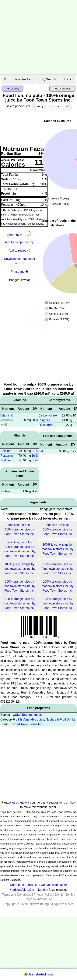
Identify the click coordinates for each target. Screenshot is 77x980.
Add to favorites (62, 89)
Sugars (45, 420)
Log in (68, 79)
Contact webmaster (54, 885)
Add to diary (12, 89)
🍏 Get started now (38, 974)
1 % (35, 451)
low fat (25, 280)
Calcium (6, 451)
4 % (35, 491)
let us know (19, 803)
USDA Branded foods (27, 715)
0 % (73, 451)
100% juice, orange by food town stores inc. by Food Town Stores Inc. (58, 549)
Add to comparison (17, 242)
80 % (35, 420)
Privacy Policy (43, 895)
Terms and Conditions (17, 895)
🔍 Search (49, 79)
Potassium (7, 456)
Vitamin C (7, 415)
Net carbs (47, 425)
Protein (5, 491)
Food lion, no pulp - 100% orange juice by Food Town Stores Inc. (19, 529)
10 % (35, 456)
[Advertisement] (35, 37)
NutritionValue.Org (22, 890)
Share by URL (19, 235)
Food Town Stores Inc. (28, 724)
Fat (41, 451)
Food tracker (23, 79)
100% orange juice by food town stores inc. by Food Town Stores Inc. (58, 569)
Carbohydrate (48, 415)
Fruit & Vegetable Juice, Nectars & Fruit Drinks (44, 719)
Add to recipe (17, 251)
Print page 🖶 (19, 272)
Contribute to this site (24, 885)
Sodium (5, 460)
